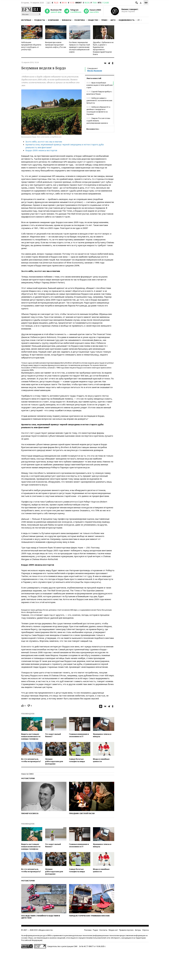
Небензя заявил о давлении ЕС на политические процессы (99, 100)
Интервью (26, 20)
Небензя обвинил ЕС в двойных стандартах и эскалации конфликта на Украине (98, 111)
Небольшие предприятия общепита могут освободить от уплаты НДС (31, 46)
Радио (95, 930)
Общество (93, 20)
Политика (80, 20)
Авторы (138, 930)
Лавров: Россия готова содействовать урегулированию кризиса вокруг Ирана (98, 122)
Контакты (103, 930)
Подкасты (40, 20)
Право (104, 20)
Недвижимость (127, 20)
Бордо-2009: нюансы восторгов (41, 150)
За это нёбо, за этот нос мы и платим (44, 142)
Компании (53, 20)
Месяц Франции (95, 71)
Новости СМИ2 (27, 774)
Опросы (145, 930)
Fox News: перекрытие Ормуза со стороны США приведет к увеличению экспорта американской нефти (79, 47)
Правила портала (126, 930)
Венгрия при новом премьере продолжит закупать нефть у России (56, 45)
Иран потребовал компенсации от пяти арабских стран (100, 85)
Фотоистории (28, 778)
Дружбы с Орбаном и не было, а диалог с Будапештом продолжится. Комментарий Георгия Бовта (103, 48)
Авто (113, 20)
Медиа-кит (113, 930)
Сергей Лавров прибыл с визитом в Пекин (99, 93)
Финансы (67, 20)
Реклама (88, 930)
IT (139, 20)
